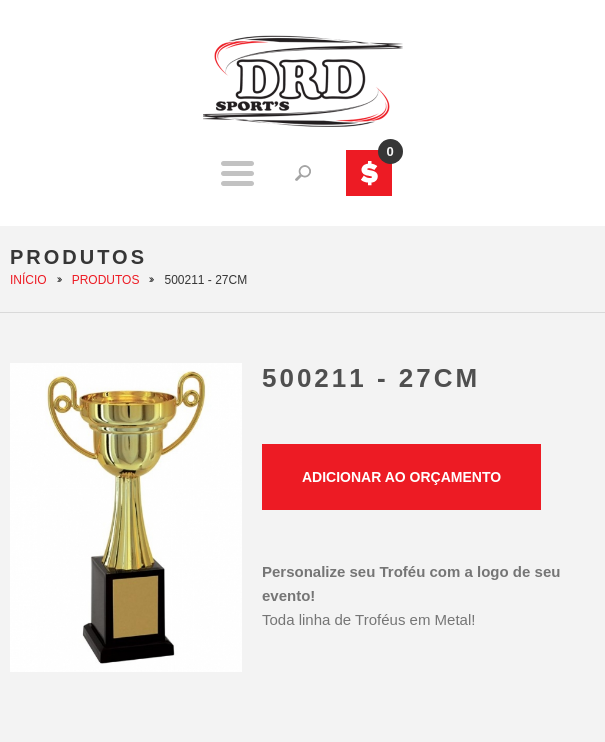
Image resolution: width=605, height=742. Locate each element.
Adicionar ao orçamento (401, 477)
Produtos (106, 280)
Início (28, 280)
